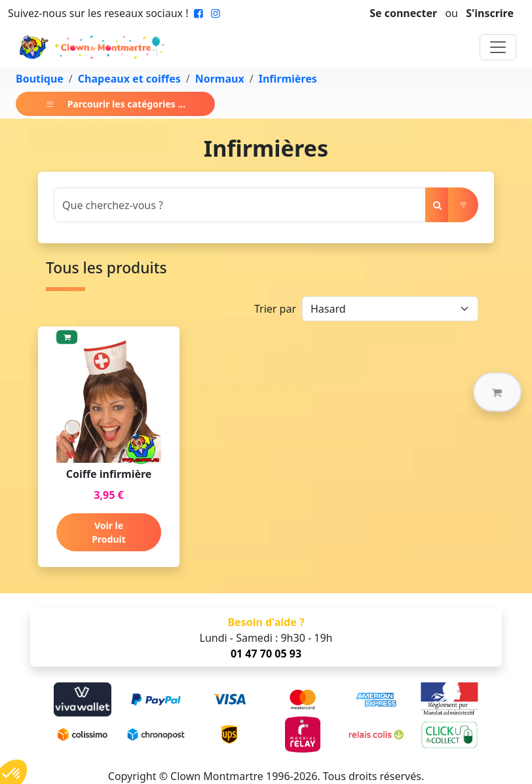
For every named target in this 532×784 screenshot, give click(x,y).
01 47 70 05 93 (266, 654)
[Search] (240, 205)
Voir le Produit (109, 532)
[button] (497, 392)
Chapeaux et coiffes (129, 79)
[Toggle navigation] (498, 47)
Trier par (275, 309)
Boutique (40, 79)
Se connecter (403, 13)
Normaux (220, 79)
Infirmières (288, 79)
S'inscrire (490, 13)
